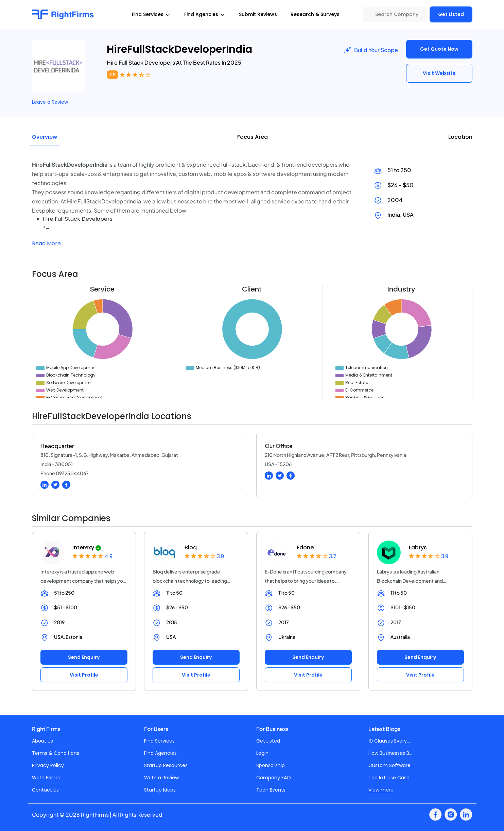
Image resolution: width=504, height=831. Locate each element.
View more (381, 790)
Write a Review (161, 778)
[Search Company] (395, 14)
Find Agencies (160, 753)
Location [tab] (460, 137)
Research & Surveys (315, 14)
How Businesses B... (390, 753)
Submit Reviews (258, 14)
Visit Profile (84, 675)
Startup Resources (166, 765)
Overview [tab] (45, 137)
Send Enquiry (84, 657)
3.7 (333, 556)
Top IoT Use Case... (390, 778)
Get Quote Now (439, 49)
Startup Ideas (160, 790)
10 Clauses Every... (389, 741)
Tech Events (271, 790)
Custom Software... (391, 765)
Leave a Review (50, 102)
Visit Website (439, 73)
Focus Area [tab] (253, 137)
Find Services (159, 741)
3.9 (220, 556)
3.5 (112, 75)
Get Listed (451, 14)
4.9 (109, 556)
